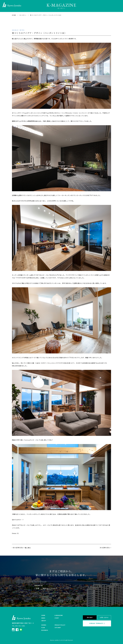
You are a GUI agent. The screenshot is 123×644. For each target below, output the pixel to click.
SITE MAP (58, 628)
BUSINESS (45, 630)
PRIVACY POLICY (60, 625)
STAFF (57, 618)
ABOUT (44, 621)
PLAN (43, 628)
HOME (43, 615)
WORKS (44, 625)
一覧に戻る (27, 548)
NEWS (43, 618)
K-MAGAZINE (59, 615)
